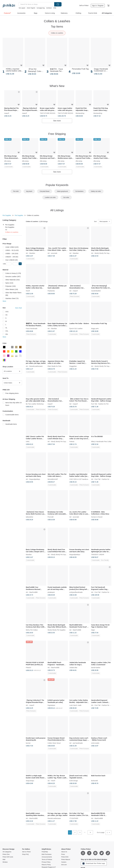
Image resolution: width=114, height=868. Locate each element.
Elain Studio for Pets (54, 366)
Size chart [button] (19, 308)
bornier (28, 743)
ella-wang (7, 161)
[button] (20, 264)
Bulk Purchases (47, 854)
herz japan (22, 8)
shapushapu (30, 781)
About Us (64, 852)
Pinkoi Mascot (66, 860)
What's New (57, 86)
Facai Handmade (32, 329)
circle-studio (95, 743)
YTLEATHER (74, 818)
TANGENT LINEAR (98, 555)
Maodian (32, 253)
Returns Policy (46, 865)
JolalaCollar (73, 668)
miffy (55, 8)
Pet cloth (16, 191)
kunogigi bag (41, 8)
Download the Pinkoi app (94, 863)
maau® (7, 113)
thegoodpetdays (35, 479)
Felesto (72, 442)
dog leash (29, 191)
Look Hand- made (75, 705)
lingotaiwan (51, 705)
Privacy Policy (46, 862)
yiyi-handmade (78, 743)
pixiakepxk (51, 592)
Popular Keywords (57, 185)
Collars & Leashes (57, 33)
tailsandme (30, 517)
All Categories (7, 852)
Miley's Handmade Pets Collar (101, 442)
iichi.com (64, 865)
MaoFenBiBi (33, 592)
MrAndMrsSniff (53, 479)
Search (58, 4)
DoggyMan (73, 366)
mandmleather (96, 291)
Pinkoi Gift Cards (8, 857)
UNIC (28, 442)
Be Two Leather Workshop (35, 404)
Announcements (47, 857)
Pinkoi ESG (65, 857)
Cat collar (66, 197)
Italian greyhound (62, 191)
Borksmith (94, 781)
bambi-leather (96, 668)
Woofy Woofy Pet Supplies (103, 253)
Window (5, 862)
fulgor (93, 630)
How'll (28, 291)
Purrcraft (51, 517)
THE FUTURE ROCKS (48, 113)
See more (57, 121)
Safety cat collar (96, 191)
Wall (4, 860)
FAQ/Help (45, 852)
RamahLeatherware (36, 366)
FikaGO (28, 668)
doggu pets (95, 329)
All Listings (57, 210)
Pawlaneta (51, 291)
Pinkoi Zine (6, 854)
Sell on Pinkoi (84, 5)
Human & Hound (97, 517)
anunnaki (54, 253)
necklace (49, 8)
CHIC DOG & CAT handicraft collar (81, 479)
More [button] (4, 301)
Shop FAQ (25, 854)
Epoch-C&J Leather (76, 329)
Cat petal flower (45, 191)
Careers (64, 862)
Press (63, 854)
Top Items (57, 27)
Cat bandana (79, 191)
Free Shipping (57, 134)
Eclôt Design (74, 781)
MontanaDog (80, 113)
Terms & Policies (47, 860)
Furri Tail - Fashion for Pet (100, 404)
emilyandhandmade (76, 592)
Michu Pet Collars (32, 630)
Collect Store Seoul (54, 743)
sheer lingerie (31, 8)
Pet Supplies (7, 215)
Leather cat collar (50, 197)
